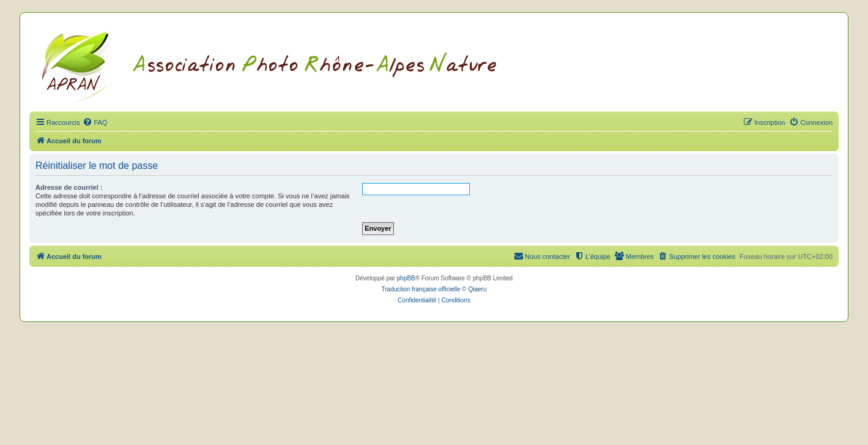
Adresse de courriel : (69, 187)
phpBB (406, 278)
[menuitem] (95, 122)
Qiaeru (477, 289)
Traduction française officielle (421, 289)
